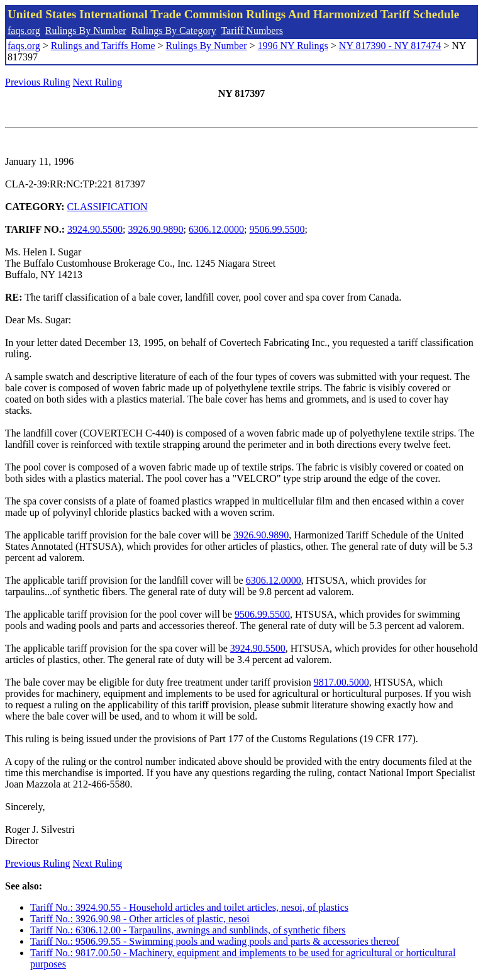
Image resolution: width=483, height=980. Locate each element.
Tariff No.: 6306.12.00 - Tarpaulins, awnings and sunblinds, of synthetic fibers (188, 930)
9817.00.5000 (341, 682)
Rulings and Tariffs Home (103, 46)
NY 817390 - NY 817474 (390, 46)
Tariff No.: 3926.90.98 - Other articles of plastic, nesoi (140, 919)
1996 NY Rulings (293, 46)
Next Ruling (98, 82)
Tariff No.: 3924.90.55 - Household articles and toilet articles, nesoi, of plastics (189, 907)
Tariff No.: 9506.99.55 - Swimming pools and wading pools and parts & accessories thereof (215, 941)
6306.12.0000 (216, 229)
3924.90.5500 (95, 229)
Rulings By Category (174, 31)
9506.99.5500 (277, 229)
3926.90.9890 (156, 229)
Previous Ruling (38, 82)
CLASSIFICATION (108, 207)
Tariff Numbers (252, 31)
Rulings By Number (86, 31)
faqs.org (24, 31)
